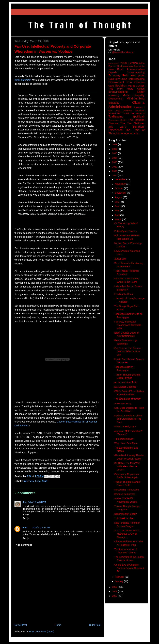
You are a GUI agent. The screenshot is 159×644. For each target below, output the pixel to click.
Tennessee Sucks (117, 120)
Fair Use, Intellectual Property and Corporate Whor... (128, 325)
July (117, 202)
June (118, 206)
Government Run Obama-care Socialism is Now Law (128, 351)
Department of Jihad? (126, 514)
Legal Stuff (41, 481)
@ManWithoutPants (122, 52)
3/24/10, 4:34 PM (37, 502)
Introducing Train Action (127, 490)
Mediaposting (115, 99)
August (119, 197)
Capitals (113, 72)
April (118, 215)
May (117, 211)
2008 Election (129, 63)
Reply (26, 518)
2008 (115, 591)
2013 (115, 162)
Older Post (95, 625)
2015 (115, 153)
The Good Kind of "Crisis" (128, 399)
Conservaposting (136, 72)
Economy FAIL (118, 75)
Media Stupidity (134, 95)
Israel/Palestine (118, 92)
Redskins (140, 111)
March (118, 219)
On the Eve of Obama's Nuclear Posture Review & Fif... (129, 568)
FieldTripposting (136, 79)
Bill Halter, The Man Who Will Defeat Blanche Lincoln (127, 466)
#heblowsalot (114, 63)
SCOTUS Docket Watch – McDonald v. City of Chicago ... (128, 534)
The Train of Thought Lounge (126, 132)
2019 (115, 144)
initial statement (23, 80)
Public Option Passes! (126, 231)
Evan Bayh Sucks (118, 79)
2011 (115, 171)
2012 (115, 167)
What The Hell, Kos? (125, 427)
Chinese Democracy (125, 494)
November (121, 184)
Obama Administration (126, 105)
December (121, 179)
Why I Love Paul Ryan (126, 443)
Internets (29, 481)
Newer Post (21, 625)
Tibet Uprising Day (124, 439)
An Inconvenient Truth (126, 382)
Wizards (134, 133)
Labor (141, 92)
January (119, 581)
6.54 (25, 528)
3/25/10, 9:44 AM (41, 528)
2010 (115, 176)
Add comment (24, 545)
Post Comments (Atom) (42, 632)
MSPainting (114, 95)
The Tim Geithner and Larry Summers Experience (126, 127)
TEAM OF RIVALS (133, 113)
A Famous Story (123, 403)
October (119, 188)
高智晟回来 (120, 259)
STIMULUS (114, 113)
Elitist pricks (138, 76)
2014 (115, 158)
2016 (115, 149)
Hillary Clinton (136, 89)
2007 (115, 596)
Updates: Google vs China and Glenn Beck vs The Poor (128, 419)
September (121, 193)
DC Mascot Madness (125, 387)
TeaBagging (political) (126, 117)
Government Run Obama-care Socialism (126, 84)
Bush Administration (131, 69)
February (120, 577)
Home (58, 625)
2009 (115, 587)
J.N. (25, 502)
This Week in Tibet (124, 518)
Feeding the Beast (124, 294)
